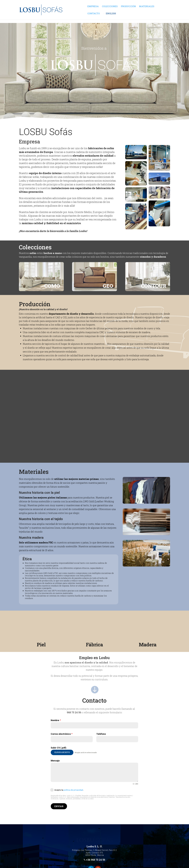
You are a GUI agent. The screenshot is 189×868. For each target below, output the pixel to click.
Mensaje (55, 761)
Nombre (56, 720)
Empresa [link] (93, 7)
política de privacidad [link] (73, 790)
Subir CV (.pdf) (59, 748)
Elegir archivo (62, 752)
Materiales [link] (147, 7)
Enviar (59, 806)
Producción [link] (128, 7)
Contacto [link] (94, 24)
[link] (62, 15)
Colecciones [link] (110, 7)
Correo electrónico (62, 734)
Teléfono (101, 734)
